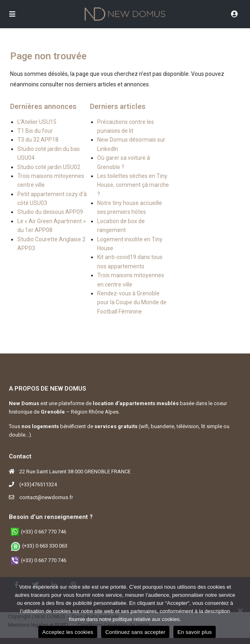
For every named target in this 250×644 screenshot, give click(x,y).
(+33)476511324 (38, 484)
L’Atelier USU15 (37, 122)
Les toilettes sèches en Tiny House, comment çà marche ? (133, 185)
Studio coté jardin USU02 (49, 167)
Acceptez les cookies (68, 632)
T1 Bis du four (35, 131)
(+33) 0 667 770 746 (44, 532)
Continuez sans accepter (135, 632)
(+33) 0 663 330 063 (45, 546)
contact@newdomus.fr (46, 497)
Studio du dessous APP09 (50, 212)
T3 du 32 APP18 (38, 140)
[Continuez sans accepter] (240, 611)
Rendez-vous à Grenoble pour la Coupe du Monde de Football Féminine (132, 302)
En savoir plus (195, 632)
